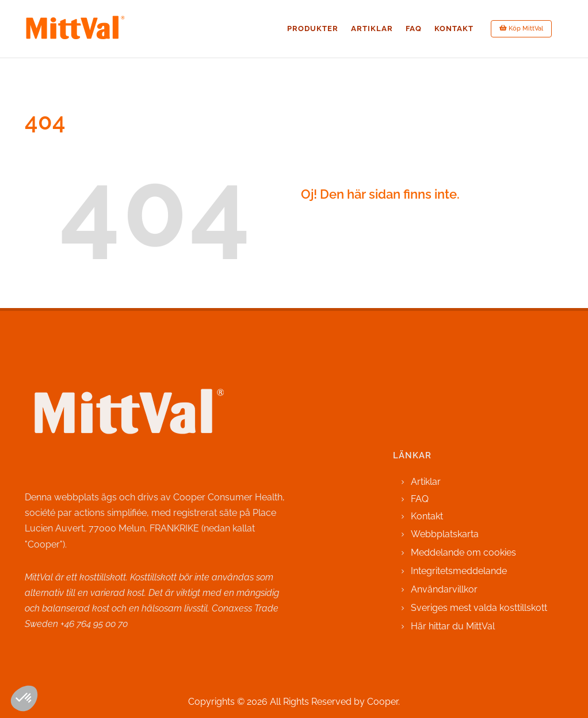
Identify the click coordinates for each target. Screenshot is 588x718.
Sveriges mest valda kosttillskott (479, 608)
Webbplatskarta (445, 534)
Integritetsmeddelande (459, 571)
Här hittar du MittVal (453, 626)
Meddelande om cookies (463, 552)
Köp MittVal (521, 28)
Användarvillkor (444, 589)
